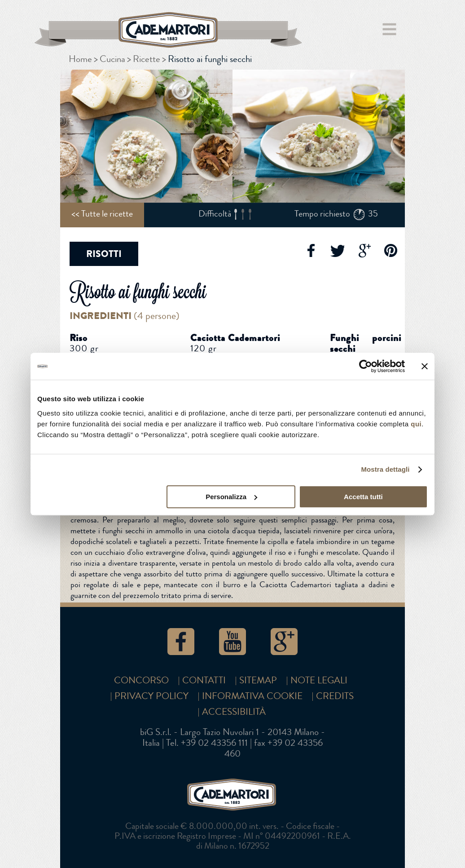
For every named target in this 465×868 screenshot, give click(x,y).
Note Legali (319, 680)
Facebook (310, 251)
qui (416, 424)
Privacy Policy (151, 696)
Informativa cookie (252, 696)
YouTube (232, 642)
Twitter (337, 251)
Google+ (364, 251)
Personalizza (231, 497)
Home (80, 59)
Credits (335, 696)
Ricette (147, 59)
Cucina (112, 59)
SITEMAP (258, 680)
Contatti (204, 680)
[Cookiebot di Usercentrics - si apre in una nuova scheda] (366, 366)
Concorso (141, 680)
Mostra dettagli (385, 469)
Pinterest (391, 251)
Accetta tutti (363, 497)
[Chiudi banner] (425, 366)
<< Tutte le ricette (102, 214)
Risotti (104, 254)
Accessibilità (234, 712)
